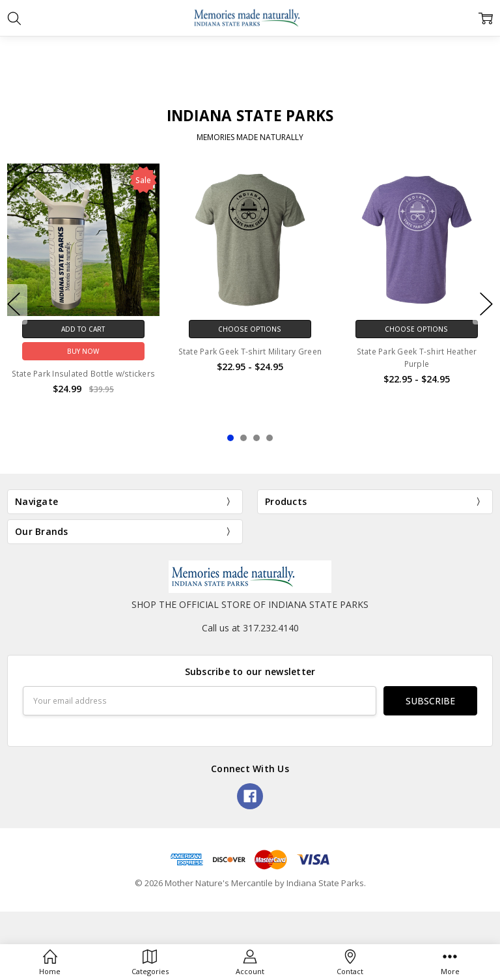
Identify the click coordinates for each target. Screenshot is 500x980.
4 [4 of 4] (270, 438)
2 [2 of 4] (243, 438)
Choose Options (250, 329)
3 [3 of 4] (257, 438)
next (486, 304)
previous (14, 304)
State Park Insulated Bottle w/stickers (84, 374)
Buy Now (83, 351)
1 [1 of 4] (230, 438)
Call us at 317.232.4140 (250, 628)
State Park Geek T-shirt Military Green (250, 352)
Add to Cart (83, 329)
